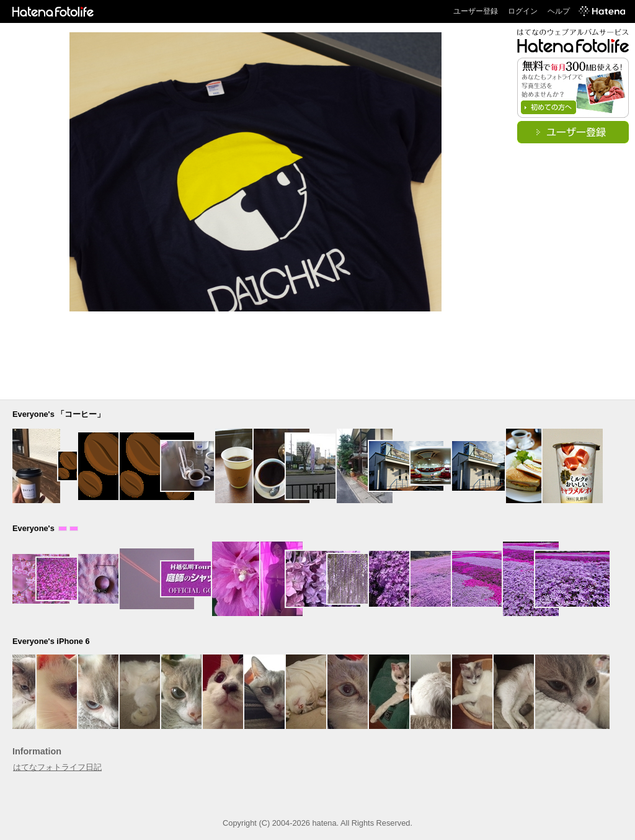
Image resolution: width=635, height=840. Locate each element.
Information (37, 751)
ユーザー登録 (476, 11)
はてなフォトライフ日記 (57, 767)
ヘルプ (559, 11)
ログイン (523, 11)
